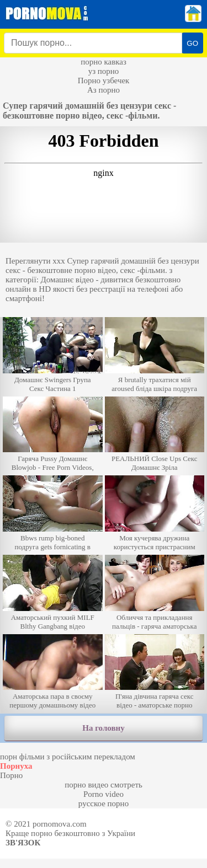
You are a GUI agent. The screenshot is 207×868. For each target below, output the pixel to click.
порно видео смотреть (104, 785)
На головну (103, 728)
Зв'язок (23, 843)
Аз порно (104, 90)
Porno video (104, 794)
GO (192, 43)
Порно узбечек (104, 81)
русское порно (104, 803)
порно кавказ (104, 62)
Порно (11, 775)
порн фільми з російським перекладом (68, 757)
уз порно (104, 71)
